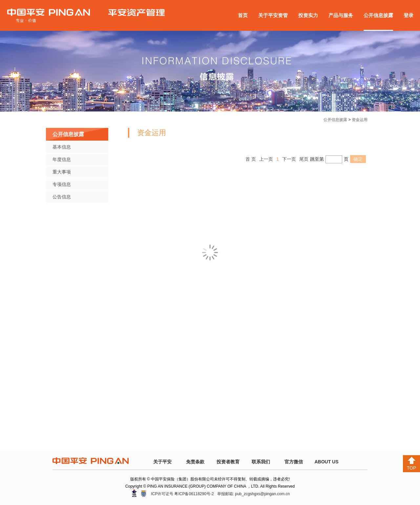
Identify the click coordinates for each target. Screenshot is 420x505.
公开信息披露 (378, 15)
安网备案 (144, 494)
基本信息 (62, 147)
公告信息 (62, 197)
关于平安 (162, 462)
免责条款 (195, 462)
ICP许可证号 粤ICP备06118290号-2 (182, 494)
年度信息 (62, 159)
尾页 (304, 159)
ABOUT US (326, 462)
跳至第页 (329, 159)
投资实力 (308, 15)
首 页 (251, 159)
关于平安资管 (273, 15)
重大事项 (62, 172)
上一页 (266, 159)
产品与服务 (341, 15)
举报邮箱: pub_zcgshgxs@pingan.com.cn (254, 494)
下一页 (289, 159)
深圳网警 (134, 493)
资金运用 (360, 120)
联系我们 (261, 462)
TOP (412, 464)
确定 (358, 159)
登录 (409, 15)
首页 (243, 15)
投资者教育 (228, 462)
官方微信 (294, 462)
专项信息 (62, 184)
